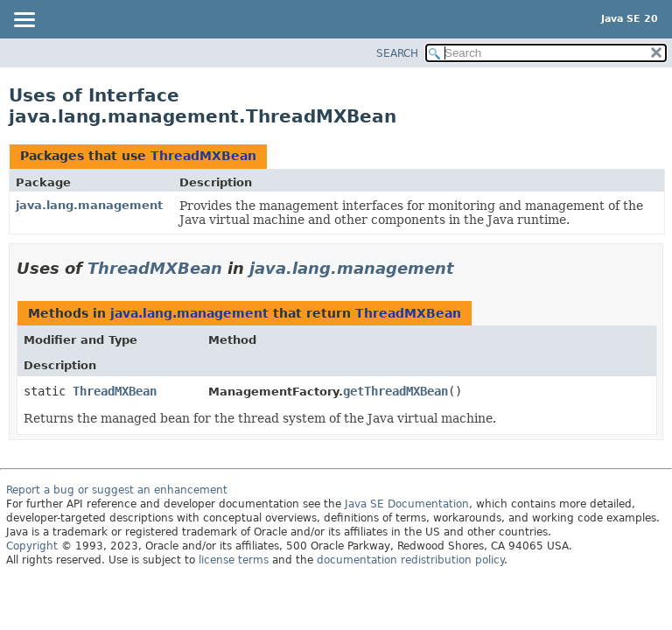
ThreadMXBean (203, 156)
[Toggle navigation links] (24, 21)
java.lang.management (89, 205)
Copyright (32, 546)
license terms (234, 560)
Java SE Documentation (407, 504)
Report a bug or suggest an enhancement (117, 490)
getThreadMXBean (395, 391)
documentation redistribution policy (410, 560)
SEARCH (397, 53)
